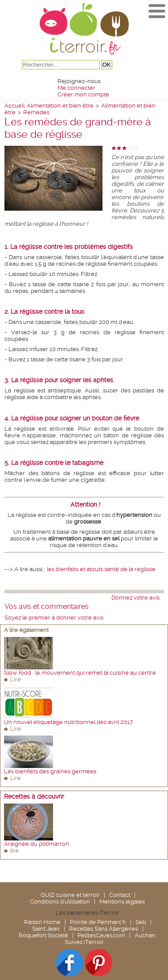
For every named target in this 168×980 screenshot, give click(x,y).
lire (14, 850)
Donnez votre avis (135, 598)
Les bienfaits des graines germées (50, 771)
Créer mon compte (83, 94)
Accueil (14, 106)
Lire (16, 679)
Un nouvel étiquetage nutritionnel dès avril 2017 (68, 722)
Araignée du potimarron (37, 844)
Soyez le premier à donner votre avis (54, 618)
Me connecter (76, 88)
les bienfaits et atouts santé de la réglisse (101, 569)
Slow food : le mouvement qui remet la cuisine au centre (80, 673)
